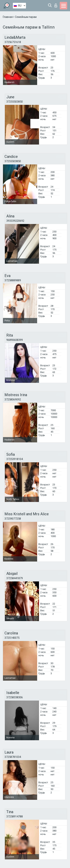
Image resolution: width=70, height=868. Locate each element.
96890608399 (15, 340)
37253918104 (15, 459)
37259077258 (13, 519)
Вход (56, 5)
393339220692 (15, 221)
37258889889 (13, 280)
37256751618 (13, 42)
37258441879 (15, 578)
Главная (8, 17)
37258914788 (15, 817)
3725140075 (12, 638)
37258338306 (15, 697)
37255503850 (15, 102)
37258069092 (13, 400)
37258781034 (13, 757)
